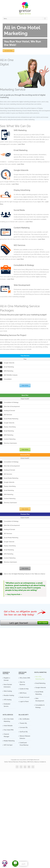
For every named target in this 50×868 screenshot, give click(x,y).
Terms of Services (13, 762)
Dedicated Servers (7, 705)
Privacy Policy (23, 762)
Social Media (19, 210)
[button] (25, 363)
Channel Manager (6, 735)
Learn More (21, 144)
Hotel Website (8, 726)
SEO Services (19, 245)
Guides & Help (24, 689)
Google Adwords (21, 170)
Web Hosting (8, 691)
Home (6, 762)
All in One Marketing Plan (40, 678)
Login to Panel (24, 702)
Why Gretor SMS (25, 678)
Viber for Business (22, 683)
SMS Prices (23, 693)
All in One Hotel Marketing (9, 720)
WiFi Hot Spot (8, 745)
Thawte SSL (23, 723)
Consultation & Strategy (24, 265)
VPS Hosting (8, 700)
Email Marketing (21, 150)
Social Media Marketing (39, 693)
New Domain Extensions (8, 686)
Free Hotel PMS (9, 730)
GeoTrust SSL (24, 732)
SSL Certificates (24, 719)
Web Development (22, 285)
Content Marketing (22, 228)
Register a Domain (7, 679)
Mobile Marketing (9, 741)
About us (37, 762)
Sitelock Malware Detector (25, 737)
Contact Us (43, 762)
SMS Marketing (20, 130)
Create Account (24, 697)
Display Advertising (22, 190)
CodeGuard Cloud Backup (24, 744)
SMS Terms (30, 762)
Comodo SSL (24, 727)
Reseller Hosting (9, 695)
